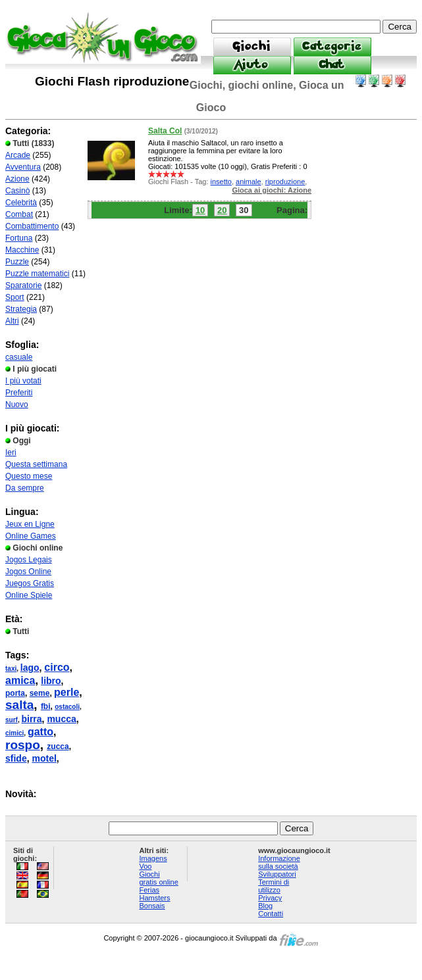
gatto (40, 732)
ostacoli (67, 707)
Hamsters (154, 898)
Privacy (270, 898)
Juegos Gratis (30, 583)
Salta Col (165, 131)
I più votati (23, 381)
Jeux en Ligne (30, 524)
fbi (46, 706)
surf (12, 720)
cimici (14, 733)
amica (20, 680)
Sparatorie (23, 285)
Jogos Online (28, 572)
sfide (16, 758)
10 (200, 210)
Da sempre (25, 488)
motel (44, 758)
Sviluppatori (277, 874)
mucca (61, 719)
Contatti (271, 914)
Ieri (11, 453)
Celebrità (21, 203)
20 (222, 210)
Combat (19, 214)
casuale (19, 357)
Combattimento (32, 226)
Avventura (23, 167)
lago (30, 668)
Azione (17, 179)
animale (249, 182)
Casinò (17, 191)
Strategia (21, 309)
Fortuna (19, 238)
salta (19, 705)
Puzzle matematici (37, 274)
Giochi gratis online (158, 878)
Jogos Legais (29, 560)
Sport (15, 297)
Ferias (149, 890)
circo (57, 667)
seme (40, 693)
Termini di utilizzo (274, 886)
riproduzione (285, 182)
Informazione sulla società (279, 862)
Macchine (22, 250)
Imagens (153, 858)
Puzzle (17, 262)
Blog (265, 906)
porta (15, 693)
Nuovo (17, 404)
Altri (12, 321)
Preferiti (19, 393)
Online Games (31, 536)
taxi (11, 669)
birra (31, 719)
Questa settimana (36, 464)
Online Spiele (29, 595)
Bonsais (152, 906)
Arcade (18, 155)
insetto (221, 182)
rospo (23, 745)
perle (66, 692)
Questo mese (29, 476)
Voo (145, 866)
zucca (58, 747)
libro (51, 681)
